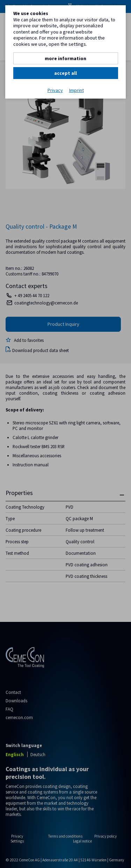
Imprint (77, 90)
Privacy (55, 90)
